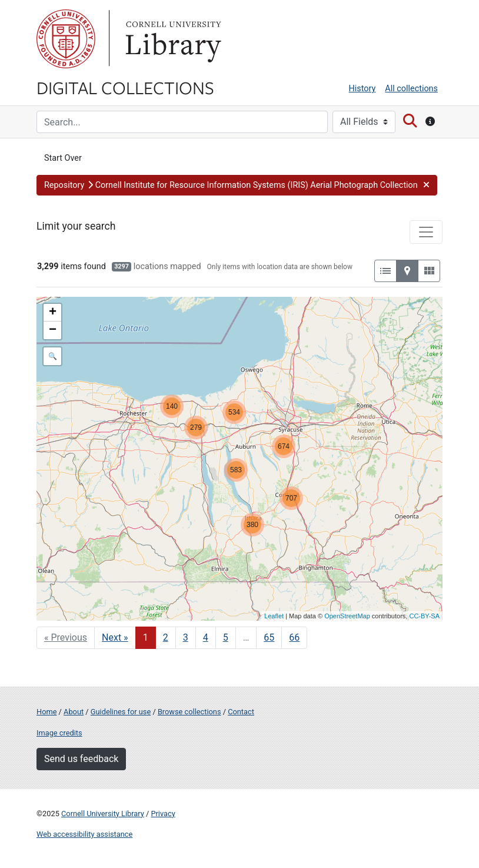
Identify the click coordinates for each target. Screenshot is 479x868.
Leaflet (274, 616)
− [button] (53, 330)
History (362, 89)
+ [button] (53, 313)
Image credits (59, 733)
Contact (241, 712)
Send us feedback (81, 759)
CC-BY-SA (424, 616)
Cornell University (66, 39)
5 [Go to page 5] (226, 637)
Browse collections (189, 712)
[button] (237, 185)
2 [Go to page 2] (166, 637)
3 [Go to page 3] (186, 637)
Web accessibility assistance (84, 834)
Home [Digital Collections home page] (46, 712)
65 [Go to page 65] (269, 637)
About (74, 712)
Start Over (63, 158)
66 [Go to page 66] (294, 637)
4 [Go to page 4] (206, 637)
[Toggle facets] (426, 232)
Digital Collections (125, 87)
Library (172, 39)
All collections (411, 89)
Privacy (163, 814)
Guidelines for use (121, 712)
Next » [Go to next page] (115, 637)
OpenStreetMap (347, 616)
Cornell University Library (103, 814)
